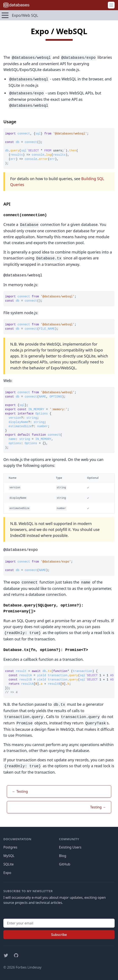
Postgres (10, 847)
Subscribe (59, 935)
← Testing (20, 791)
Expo (7, 873)
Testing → (98, 807)
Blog (63, 856)
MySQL (9, 856)
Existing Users (70, 847)
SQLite (9, 864)
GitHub (65, 864)
